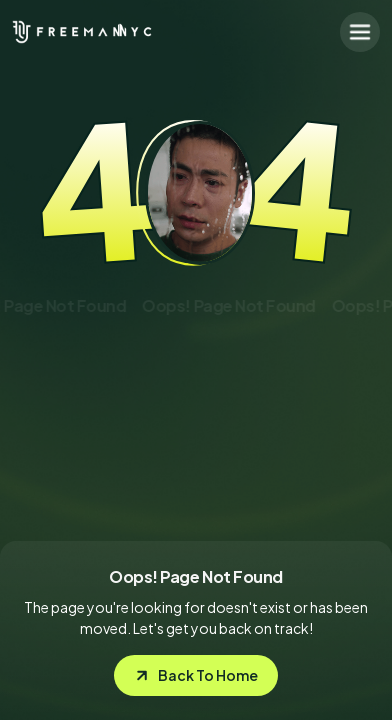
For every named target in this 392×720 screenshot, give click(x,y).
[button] (360, 32)
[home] (62, 32)
